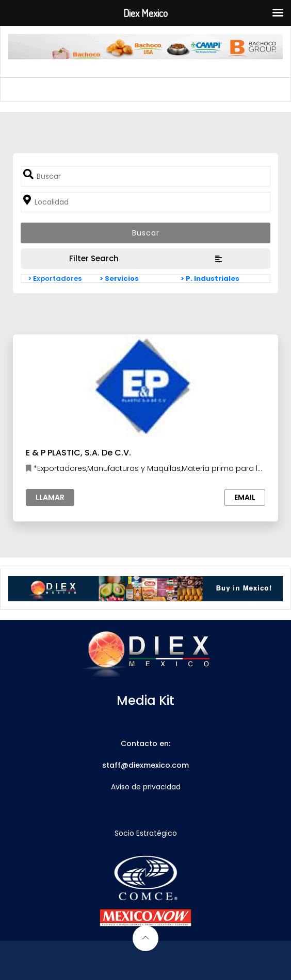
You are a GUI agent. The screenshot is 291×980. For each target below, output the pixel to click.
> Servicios (119, 278)
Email (245, 497)
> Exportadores (55, 278)
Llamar (50, 497)
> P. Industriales (210, 278)
